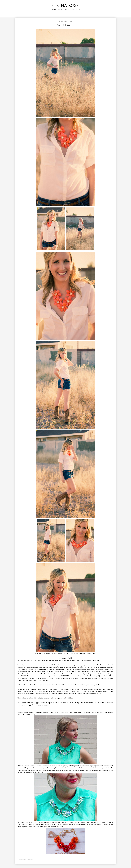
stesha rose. (65, 5)
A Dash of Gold (42, 705)
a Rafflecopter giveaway (25, 860)
